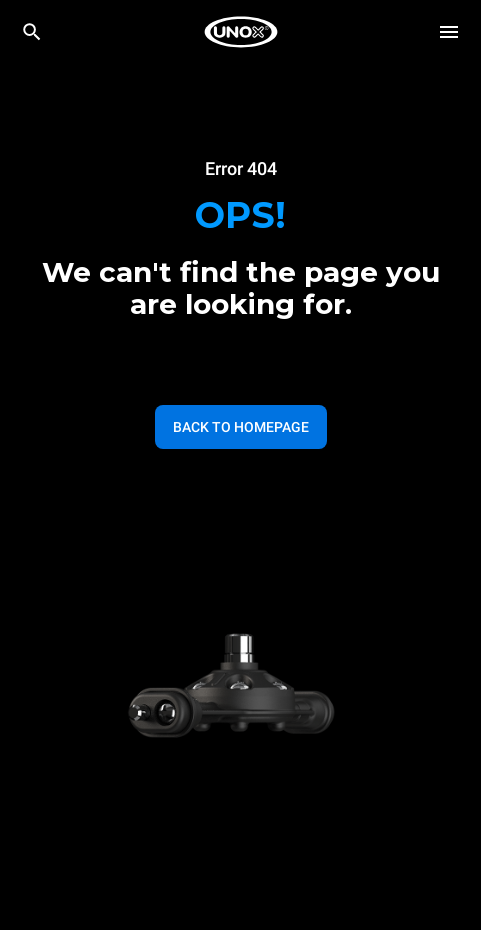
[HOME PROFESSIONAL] (241, 32)
